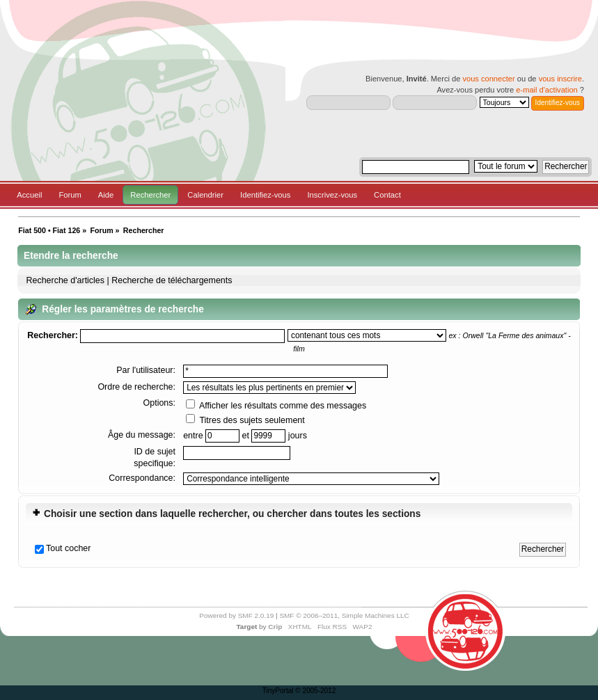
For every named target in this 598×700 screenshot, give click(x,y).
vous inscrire (560, 79)
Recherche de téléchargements (172, 280)
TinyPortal (278, 691)
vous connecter (488, 79)
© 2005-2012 (315, 691)
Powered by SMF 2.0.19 (236, 615)
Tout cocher (68, 548)
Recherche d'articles (65, 280)
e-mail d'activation (546, 90)
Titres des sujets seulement (245, 420)
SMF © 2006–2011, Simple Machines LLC (344, 615)
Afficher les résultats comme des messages (276, 406)
